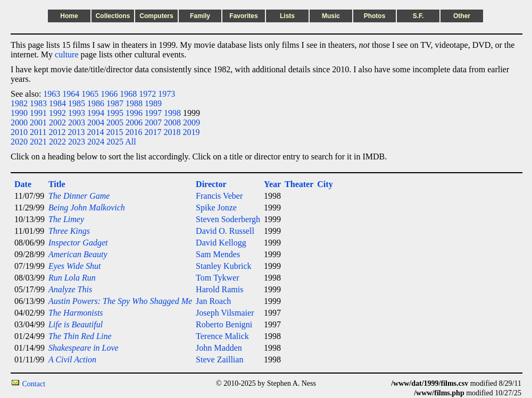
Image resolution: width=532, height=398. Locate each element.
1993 (77, 113)
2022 (57, 142)
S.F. (418, 16)
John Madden (219, 348)
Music (331, 16)
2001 (38, 122)
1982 (19, 103)
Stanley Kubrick (223, 266)
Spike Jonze (216, 208)
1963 (52, 94)
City (325, 184)
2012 (57, 132)
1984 (57, 103)
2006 (134, 122)
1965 (90, 94)
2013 (76, 132)
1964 (71, 94)
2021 (38, 142)
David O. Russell (225, 231)
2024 (96, 142)
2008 (172, 122)
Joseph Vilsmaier (225, 313)
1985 (77, 103)
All (130, 142)
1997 (153, 113)
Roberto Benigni (224, 324)
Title (57, 184)
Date (23, 184)
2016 (134, 132)
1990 (19, 113)
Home (69, 16)
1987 (115, 103)
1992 (57, 113)
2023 (77, 142)
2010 (19, 132)
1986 (96, 103)
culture (66, 54)
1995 (115, 113)
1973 (167, 94)
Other (462, 16)
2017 (153, 132)
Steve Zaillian (219, 359)
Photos (375, 16)
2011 (38, 132)
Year (272, 184)
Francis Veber (219, 196)
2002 (57, 122)
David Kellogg (221, 243)
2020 (19, 142)
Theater (299, 184)
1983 (38, 103)
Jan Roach (213, 301)
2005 (115, 122)
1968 (128, 94)
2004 (96, 122)
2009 (192, 122)
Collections (113, 16)
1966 (109, 94)
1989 (153, 103)
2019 (191, 132)
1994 (96, 113)
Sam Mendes (218, 254)
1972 (147, 94)
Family (200, 16)
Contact (34, 384)
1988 (134, 103)
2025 (115, 142)
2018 (172, 132)
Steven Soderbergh (228, 219)
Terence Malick (222, 336)
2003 (77, 122)
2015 (114, 132)
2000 (19, 122)
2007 (153, 122)
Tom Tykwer (217, 278)
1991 (38, 113)
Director (211, 184)
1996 (134, 113)
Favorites (243, 16)
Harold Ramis (219, 289)
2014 (95, 132)
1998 (172, 113)
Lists (287, 16)
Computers (156, 16)
